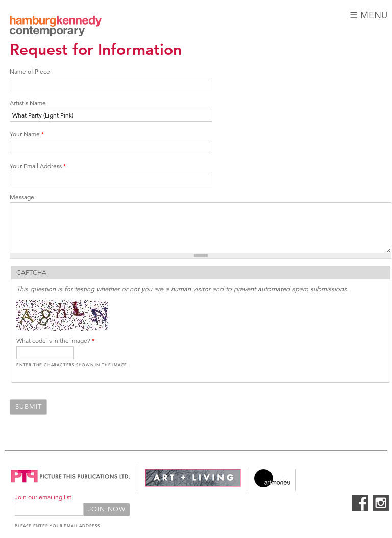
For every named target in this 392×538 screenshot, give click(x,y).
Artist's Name (28, 103)
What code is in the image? (55, 341)
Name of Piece (30, 71)
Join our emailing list (43, 497)
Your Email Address (38, 166)
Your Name (27, 134)
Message (22, 197)
